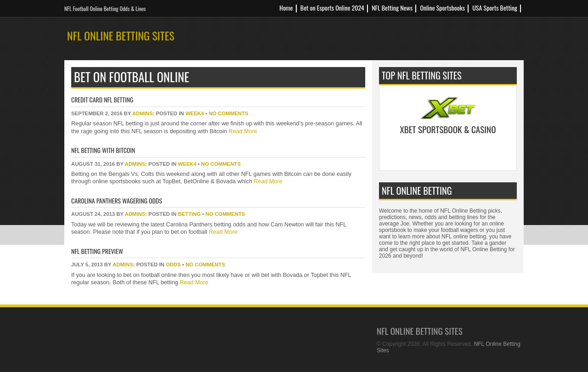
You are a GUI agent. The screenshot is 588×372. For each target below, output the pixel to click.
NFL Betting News (392, 8)
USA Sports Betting (495, 8)
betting (189, 214)
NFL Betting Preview (97, 251)
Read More (242, 131)
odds (173, 265)
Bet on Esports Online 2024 (332, 8)
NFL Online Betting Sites (121, 35)
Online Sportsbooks (442, 8)
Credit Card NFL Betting (102, 99)
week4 (195, 113)
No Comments (228, 113)
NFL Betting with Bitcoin (103, 150)
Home (286, 8)
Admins (143, 113)
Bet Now (448, 152)
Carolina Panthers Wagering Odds (117, 200)
